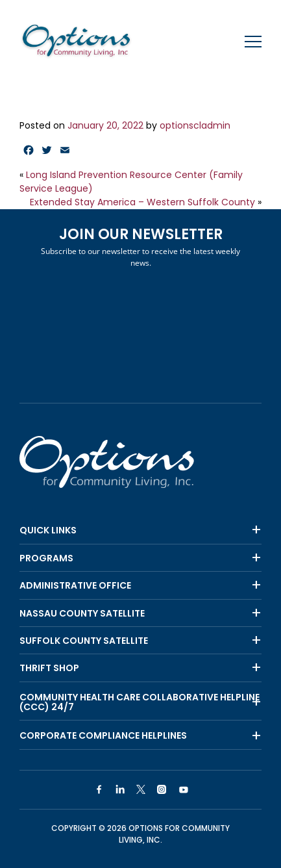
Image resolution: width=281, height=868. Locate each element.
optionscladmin (195, 125)
